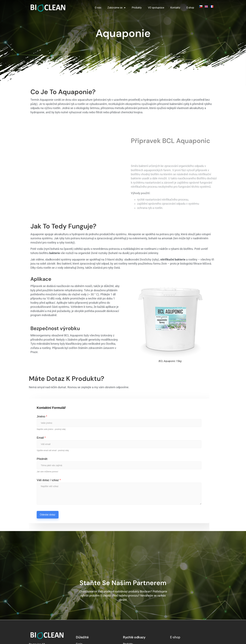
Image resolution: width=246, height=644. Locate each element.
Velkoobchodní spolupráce (91, 620)
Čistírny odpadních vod (136, 624)
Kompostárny (130, 620)
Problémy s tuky (132, 629)
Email (41, 409)
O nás (98, 8)
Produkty (137, 8)
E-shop (190, 8)
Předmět (42, 430)
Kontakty (175, 8)
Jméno (42, 388)
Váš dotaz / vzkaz (49, 451)
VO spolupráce (156, 8)
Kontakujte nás (84, 624)
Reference (81, 629)
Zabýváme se (116, 8)
